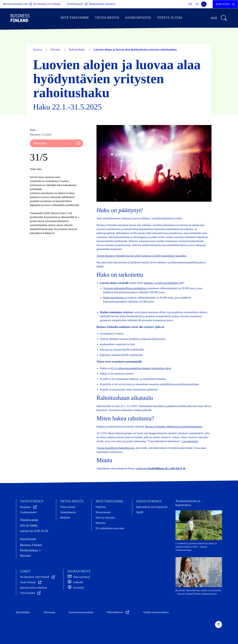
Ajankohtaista (138, 18)
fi (204, 4)
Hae (219, 18)
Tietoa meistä (107, 18)
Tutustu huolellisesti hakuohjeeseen (115, 448)
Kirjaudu (225, 4)
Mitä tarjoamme (75, 18)
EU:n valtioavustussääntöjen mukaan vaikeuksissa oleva (141, 368)
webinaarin (161, 468)
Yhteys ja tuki (170, 18)
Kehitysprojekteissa (114, 298)
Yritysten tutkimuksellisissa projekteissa (125, 288)
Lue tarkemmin (190, 441)
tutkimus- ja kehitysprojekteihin (161, 283)
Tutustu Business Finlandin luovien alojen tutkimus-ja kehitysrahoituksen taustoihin (141, 256)
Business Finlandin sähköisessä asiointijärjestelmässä (173, 427)
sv (197, 4)
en (191, 4)
